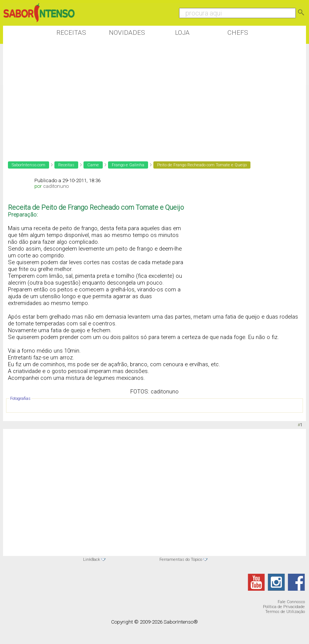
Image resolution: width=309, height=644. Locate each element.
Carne (93, 165)
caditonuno (56, 186)
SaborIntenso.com (29, 165)
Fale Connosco (291, 602)
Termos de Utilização (285, 612)
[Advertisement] (141, 98)
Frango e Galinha (128, 165)
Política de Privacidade (284, 607)
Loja (182, 33)
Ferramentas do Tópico (181, 560)
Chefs (238, 33)
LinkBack (92, 560)
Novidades (127, 33)
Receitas (71, 33)
